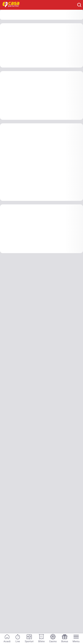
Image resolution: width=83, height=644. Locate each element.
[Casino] (53, 639)
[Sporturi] (29, 639)
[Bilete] (41, 639)
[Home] (13, 5)
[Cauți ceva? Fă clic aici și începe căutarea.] (79, 5)
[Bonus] (65, 639)
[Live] (18, 639)
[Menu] (76, 639)
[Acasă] (7, 639)
